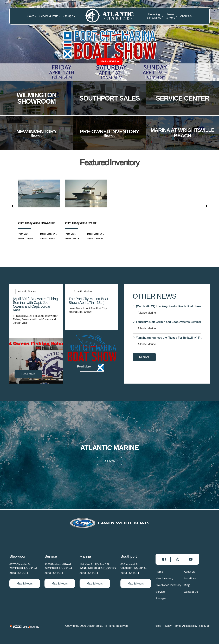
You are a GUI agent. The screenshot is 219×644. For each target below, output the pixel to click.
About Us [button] (186, 16)
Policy (157, 626)
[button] (13, 206)
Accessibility (190, 626)
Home (159, 572)
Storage (161, 598)
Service (160, 592)
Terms (177, 626)
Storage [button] (68, 16)
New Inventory (164, 578)
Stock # (44, 239)
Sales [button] (31, 16)
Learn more (109, 61)
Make (43, 234)
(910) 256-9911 (19, 573)
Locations (190, 578)
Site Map (204, 626)
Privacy (167, 626)
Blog (187, 585)
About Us (190, 572)
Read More (28, 374)
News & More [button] (171, 16)
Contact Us (191, 592)
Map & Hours (25, 584)
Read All (144, 357)
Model (21, 239)
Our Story (109, 461)
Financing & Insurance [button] (154, 16)
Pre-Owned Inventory (168, 585)
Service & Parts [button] (49, 16)
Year (21, 234)
